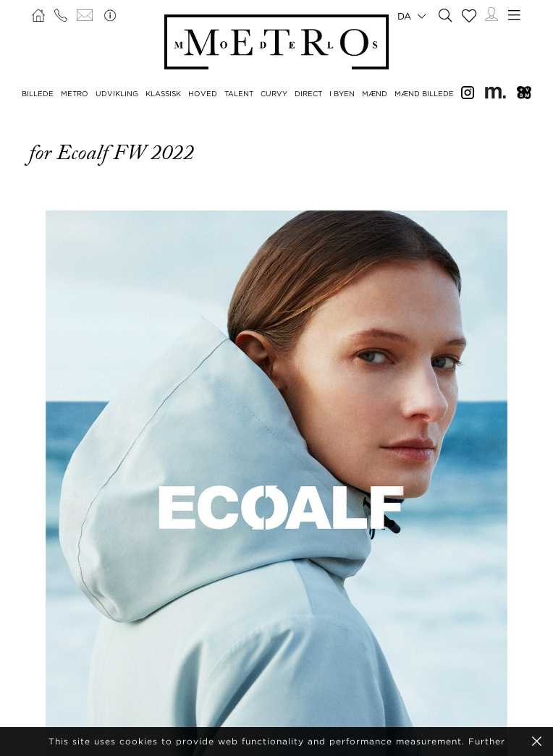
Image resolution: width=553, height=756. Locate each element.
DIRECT (308, 94)
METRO (75, 94)
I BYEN (342, 94)
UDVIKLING (117, 94)
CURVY (274, 94)
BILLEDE (38, 94)
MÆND (375, 94)
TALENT (239, 94)
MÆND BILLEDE (424, 94)
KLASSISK (163, 94)
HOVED (203, 94)
